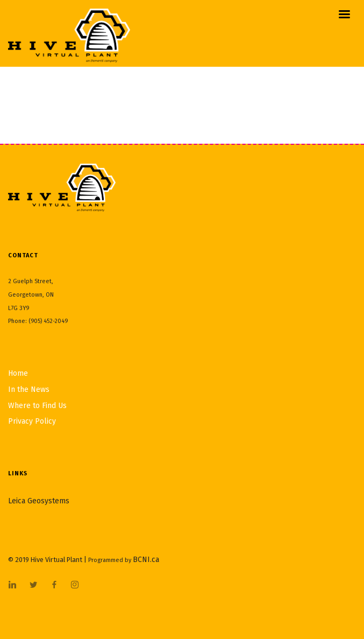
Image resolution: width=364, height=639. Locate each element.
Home (18, 373)
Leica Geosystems (39, 501)
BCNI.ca (146, 560)
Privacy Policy (32, 421)
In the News (29, 389)
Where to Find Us (37, 406)
